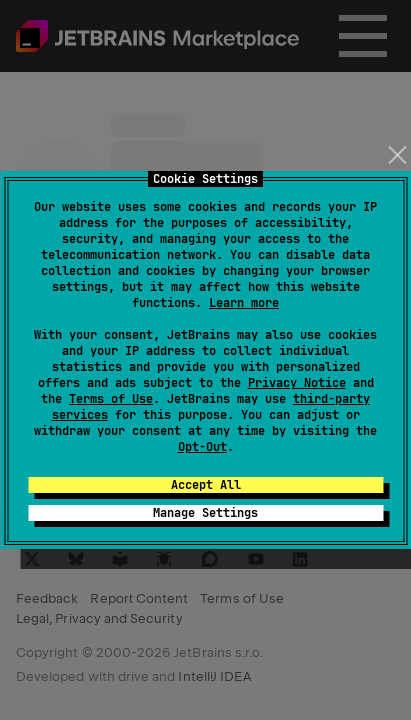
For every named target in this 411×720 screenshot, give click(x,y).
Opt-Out (202, 447)
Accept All (206, 485)
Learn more (244, 303)
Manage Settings (205, 513)
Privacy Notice (297, 383)
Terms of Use (111, 399)
